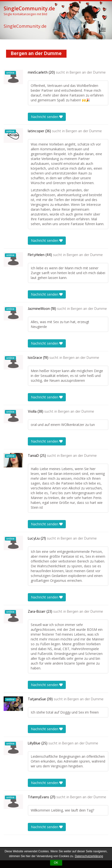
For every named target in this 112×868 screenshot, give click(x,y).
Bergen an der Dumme (88, 73)
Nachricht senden (47, 117)
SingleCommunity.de (25, 26)
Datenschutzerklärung (89, 856)
